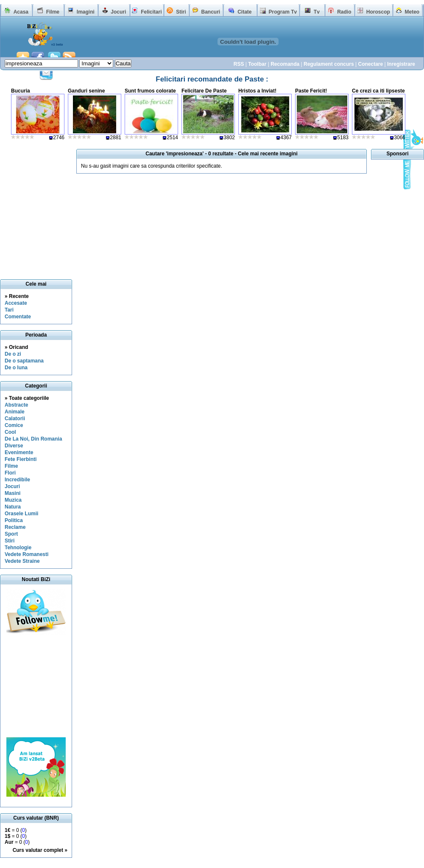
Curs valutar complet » (40, 850)
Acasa (21, 12)
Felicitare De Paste (204, 91)
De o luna (16, 368)
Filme (53, 12)
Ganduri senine (86, 91)
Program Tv (283, 12)
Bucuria (21, 91)
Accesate (16, 303)
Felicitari (151, 12)
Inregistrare (401, 64)
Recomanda (285, 64)
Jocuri (118, 12)
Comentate (18, 317)
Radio (344, 12)
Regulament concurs (329, 64)
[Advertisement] (36, 686)
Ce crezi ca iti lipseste (378, 91)
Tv (317, 12)
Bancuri (211, 12)
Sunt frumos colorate (150, 91)
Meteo (412, 12)
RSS (239, 64)
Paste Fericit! (311, 91)
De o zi (13, 354)
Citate (244, 12)
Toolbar (257, 64)
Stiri (181, 12)
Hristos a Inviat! (257, 91)
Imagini (86, 12)
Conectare (370, 64)
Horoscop (378, 12)
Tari (9, 310)
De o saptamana (24, 361)
